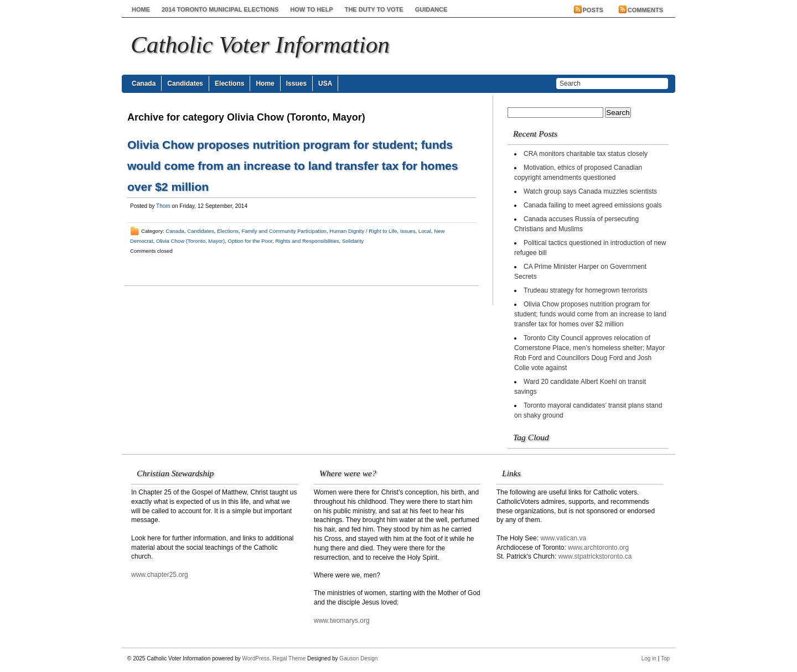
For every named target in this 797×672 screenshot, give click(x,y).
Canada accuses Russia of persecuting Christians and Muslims (576, 224)
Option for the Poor (250, 241)
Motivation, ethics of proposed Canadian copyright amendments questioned (578, 173)
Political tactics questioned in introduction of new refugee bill (590, 248)
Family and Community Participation (284, 231)
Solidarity (353, 241)
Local (425, 231)
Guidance (431, 9)
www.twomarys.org (342, 621)
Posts (593, 10)
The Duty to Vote (374, 9)
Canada (144, 84)
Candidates (185, 84)
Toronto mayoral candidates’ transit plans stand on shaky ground (588, 410)
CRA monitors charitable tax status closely (586, 154)
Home (141, 9)
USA (325, 84)
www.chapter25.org (160, 575)
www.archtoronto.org (598, 548)
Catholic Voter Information (260, 45)
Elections (229, 84)
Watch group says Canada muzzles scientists (590, 191)
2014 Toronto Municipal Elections (220, 9)
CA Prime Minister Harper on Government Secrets (580, 272)
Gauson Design (358, 658)
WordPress (256, 658)
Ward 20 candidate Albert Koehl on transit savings (580, 387)
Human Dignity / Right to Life (363, 231)
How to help (311, 9)
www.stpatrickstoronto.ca (595, 556)
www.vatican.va (563, 538)
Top (665, 658)
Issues (296, 84)
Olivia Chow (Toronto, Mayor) (190, 241)
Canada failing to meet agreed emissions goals (592, 205)
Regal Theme (289, 658)
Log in (649, 658)
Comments (645, 10)
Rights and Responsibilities (307, 241)
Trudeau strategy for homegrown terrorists (586, 290)
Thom (163, 206)
